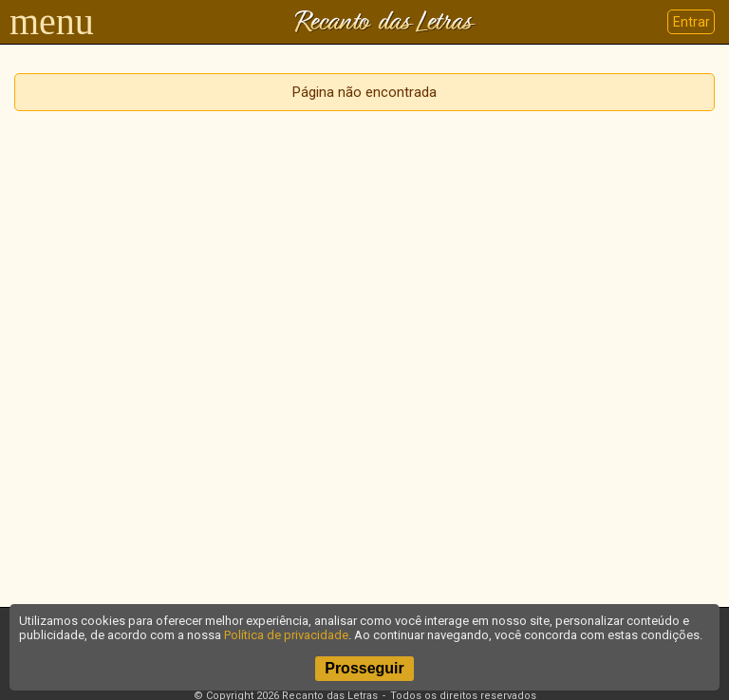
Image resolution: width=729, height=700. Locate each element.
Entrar (692, 22)
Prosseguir (364, 668)
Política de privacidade (286, 635)
